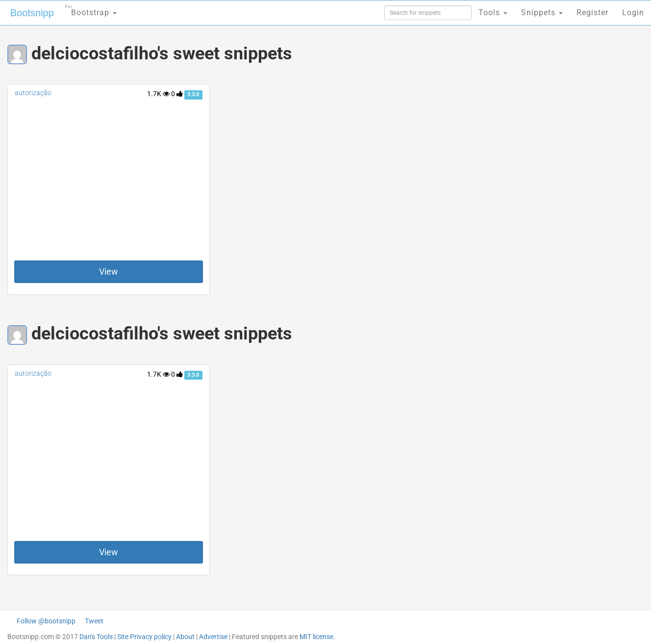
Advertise (213, 637)
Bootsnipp (32, 13)
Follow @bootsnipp (46, 621)
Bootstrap (91, 10)
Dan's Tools (96, 637)
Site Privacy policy (144, 637)
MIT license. (317, 637)
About (185, 637)
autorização (33, 93)
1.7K (158, 94)
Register (592, 13)
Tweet (94, 621)
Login (633, 13)
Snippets (542, 13)
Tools (493, 13)
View (109, 271)
